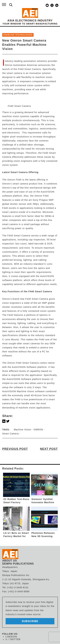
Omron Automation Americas (22, 65)
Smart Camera (10, 434)
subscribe (30, 621)
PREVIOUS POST (15, 449)
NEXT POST (49, 449)
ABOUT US (10, 561)
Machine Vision (22, 430)
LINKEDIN (11, 637)
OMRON (38, 430)
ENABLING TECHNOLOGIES (18, 35)
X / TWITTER (13, 639)
